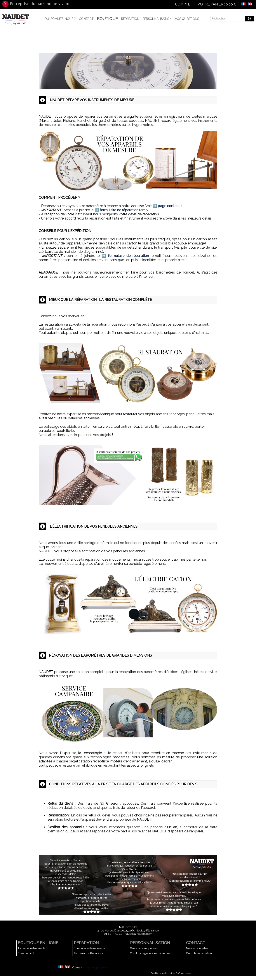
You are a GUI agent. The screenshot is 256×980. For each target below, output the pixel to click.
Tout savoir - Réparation (89, 953)
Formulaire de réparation (90, 948)
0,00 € (231, 4)
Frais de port (26, 953)
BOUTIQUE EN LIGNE (38, 943)
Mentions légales (197, 948)
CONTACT (196, 943)
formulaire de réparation (119, 210)
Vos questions (187, 19)
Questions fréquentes (144, 948)
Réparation (130, 19)
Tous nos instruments (31, 948)
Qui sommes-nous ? (60, 19)
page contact (169, 206)
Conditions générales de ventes (150, 953)
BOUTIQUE (107, 19)
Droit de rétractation (199, 953)
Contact (86, 19)
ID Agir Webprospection (96, 968)
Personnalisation (157, 19)
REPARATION (86, 943)
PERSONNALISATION (150, 943)
